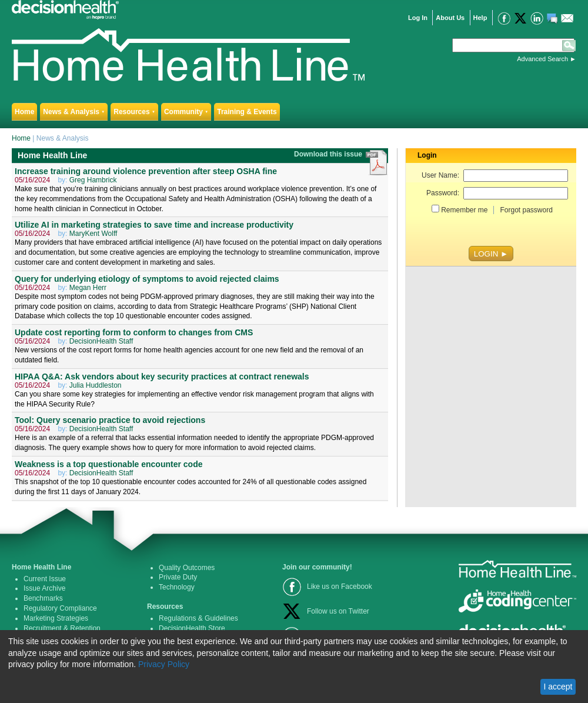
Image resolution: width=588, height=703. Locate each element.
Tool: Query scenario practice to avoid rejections (110, 420)
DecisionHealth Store (192, 628)
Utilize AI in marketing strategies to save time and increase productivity (154, 225)
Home (24, 112)
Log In (418, 18)
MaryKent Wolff (93, 234)
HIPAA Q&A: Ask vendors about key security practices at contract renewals (162, 377)
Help (480, 18)
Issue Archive (44, 588)
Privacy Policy (164, 664)
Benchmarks (43, 598)
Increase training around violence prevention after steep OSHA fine (146, 171)
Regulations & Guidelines (198, 618)
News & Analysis (74, 112)
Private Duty (178, 577)
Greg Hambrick (93, 180)
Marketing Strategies (56, 618)
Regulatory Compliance (60, 608)
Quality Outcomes (187, 568)
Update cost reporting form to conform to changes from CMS (134, 332)
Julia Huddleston (96, 385)
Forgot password (526, 210)
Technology (177, 587)
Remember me (464, 210)
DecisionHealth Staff (101, 341)
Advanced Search (542, 59)
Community (186, 112)
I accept (558, 687)
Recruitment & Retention (62, 628)
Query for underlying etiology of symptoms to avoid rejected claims (147, 279)
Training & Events (247, 112)
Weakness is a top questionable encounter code (109, 464)
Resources (134, 112)
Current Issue (45, 579)
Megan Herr (88, 288)
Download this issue (329, 154)
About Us (450, 18)
